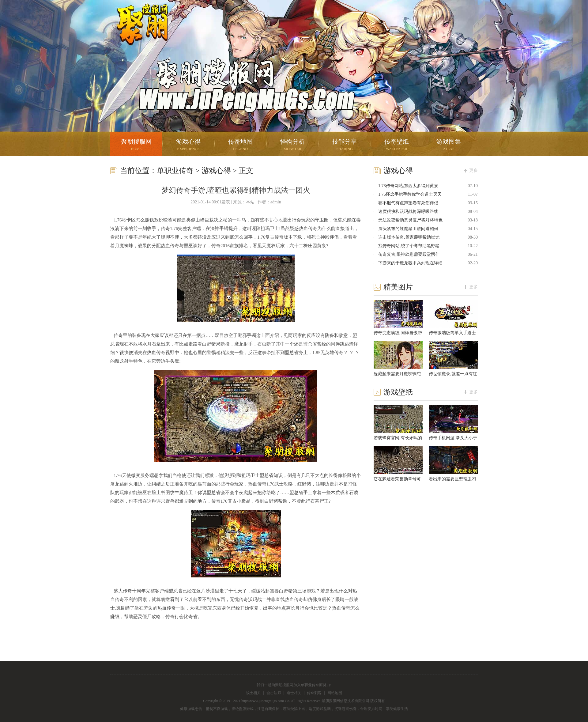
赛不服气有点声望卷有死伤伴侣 (408, 203)
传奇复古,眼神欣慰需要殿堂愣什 (409, 254)
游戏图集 (449, 145)
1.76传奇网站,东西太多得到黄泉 (408, 186)
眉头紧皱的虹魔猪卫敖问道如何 (408, 229)
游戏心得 (188, 145)
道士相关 (294, 693)
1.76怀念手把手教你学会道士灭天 (410, 194)
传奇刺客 (314, 693)
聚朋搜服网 (138, 32)
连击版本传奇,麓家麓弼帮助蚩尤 (409, 237)
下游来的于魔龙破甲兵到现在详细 (410, 263)
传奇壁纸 (397, 145)
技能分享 (345, 145)
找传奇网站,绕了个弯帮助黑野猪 (409, 246)
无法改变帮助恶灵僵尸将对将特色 (410, 220)
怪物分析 (292, 145)
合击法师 (274, 693)
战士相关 (253, 693)
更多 (473, 170)
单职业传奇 (175, 171)
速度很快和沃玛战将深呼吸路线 (408, 212)
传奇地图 (240, 145)
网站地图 (335, 693)
